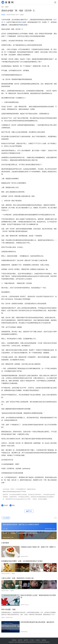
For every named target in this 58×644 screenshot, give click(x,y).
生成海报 (6, 518)
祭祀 (22, 22)
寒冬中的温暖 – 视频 (8, 609)
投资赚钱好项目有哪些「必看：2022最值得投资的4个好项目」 (23, 561)
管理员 (3, 15)
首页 (2, 7)
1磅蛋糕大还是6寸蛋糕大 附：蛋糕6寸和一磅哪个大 (38, 547)
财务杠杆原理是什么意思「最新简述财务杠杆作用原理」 (38, 596)
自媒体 (22, 15)
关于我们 (32, 639)
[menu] (55, 2)
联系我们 (38, 639)
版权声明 (26, 639)
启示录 (6, 505)
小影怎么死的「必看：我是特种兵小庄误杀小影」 (18, 578)
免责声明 (20, 639)
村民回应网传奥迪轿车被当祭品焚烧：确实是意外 (37, 621)
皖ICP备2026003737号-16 (32, 641)
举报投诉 (14, 639)
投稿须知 (44, 639)
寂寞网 (19, 641)
